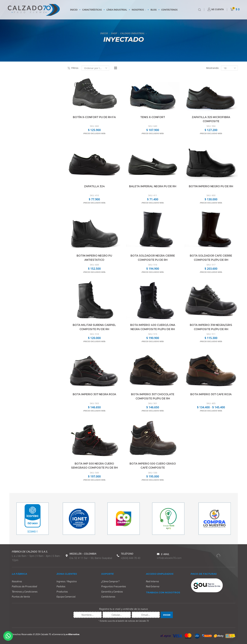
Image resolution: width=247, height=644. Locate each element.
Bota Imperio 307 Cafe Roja (211, 394)
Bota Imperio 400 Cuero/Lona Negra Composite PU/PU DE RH (153, 327)
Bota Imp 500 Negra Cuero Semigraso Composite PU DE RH (94, 466)
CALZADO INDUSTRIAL (132, 33)
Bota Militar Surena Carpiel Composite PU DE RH (94, 327)
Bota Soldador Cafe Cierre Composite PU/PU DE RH (211, 258)
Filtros (73, 68)
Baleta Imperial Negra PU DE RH (153, 186)
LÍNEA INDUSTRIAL (117, 10)
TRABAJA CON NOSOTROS (163, 592)
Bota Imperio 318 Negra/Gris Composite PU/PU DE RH (211, 327)
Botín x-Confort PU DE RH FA (94, 117)
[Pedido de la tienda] (95, 68)
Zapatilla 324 (94, 186)
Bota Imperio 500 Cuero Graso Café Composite (153, 466)
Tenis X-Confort (153, 117)
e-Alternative (73, 634)
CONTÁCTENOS (169, 10)
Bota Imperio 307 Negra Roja (94, 394)
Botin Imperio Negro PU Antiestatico (94, 258)
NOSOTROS (139, 10)
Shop (114, 33)
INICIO (74, 10)
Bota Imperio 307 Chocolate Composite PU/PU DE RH (153, 396)
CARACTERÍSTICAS (92, 10)
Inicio (104, 33)
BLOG (154, 10)
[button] (8, 636)
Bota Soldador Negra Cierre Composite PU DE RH (153, 258)
